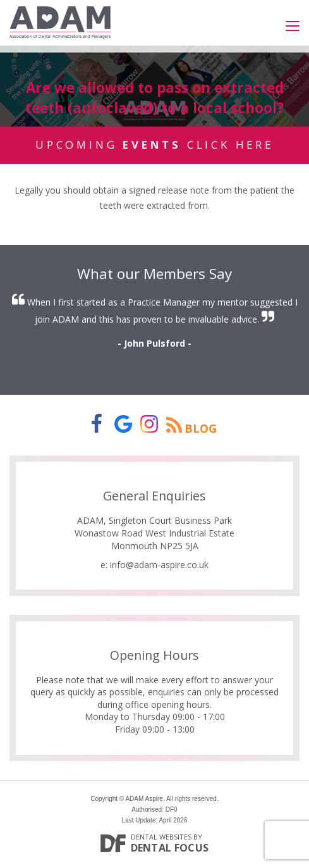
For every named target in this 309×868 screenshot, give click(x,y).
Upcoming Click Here (154, 145)
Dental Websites (161, 837)
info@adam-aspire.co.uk (159, 565)
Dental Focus (170, 848)
